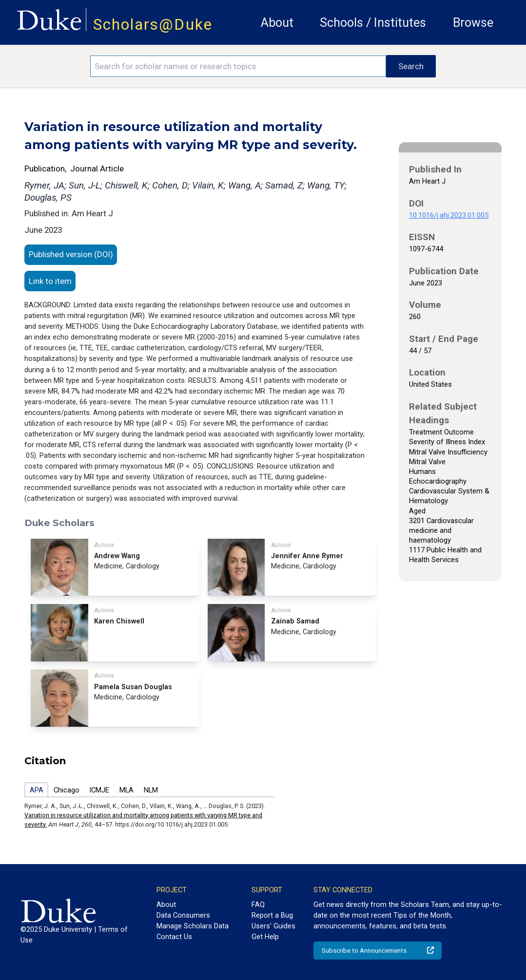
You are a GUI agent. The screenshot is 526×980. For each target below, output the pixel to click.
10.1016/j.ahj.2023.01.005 (449, 215)
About (277, 23)
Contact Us (174, 937)
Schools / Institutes (373, 23)
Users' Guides (273, 926)
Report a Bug (272, 915)
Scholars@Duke (153, 25)
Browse (473, 23)
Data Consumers (183, 915)
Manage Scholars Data (193, 926)
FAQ (258, 905)
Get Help (265, 937)
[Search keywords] (238, 66)
